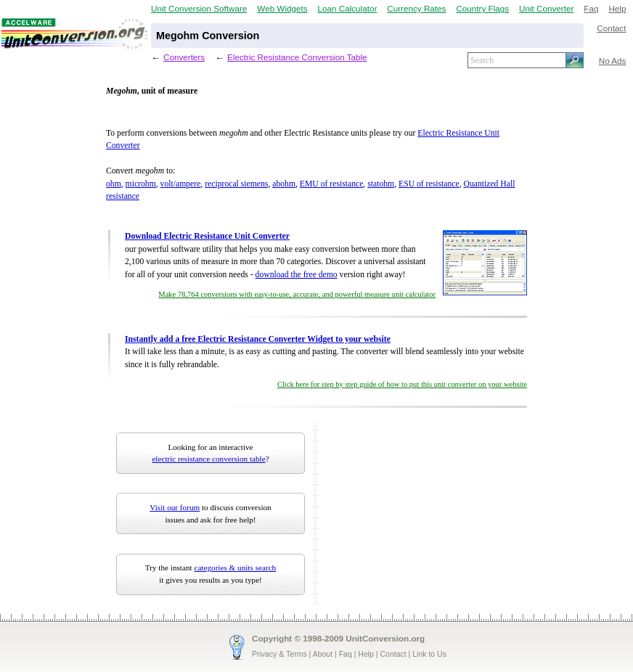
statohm (381, 184)
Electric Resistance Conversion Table (297, 57)
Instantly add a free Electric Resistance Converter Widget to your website (258, 339)
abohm (284, 184)
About (323, 654)
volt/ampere (181, 184)
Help (617, 8)
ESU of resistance (429, 184)
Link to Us (429, 654)
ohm (114, 184)
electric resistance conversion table (208, 459)
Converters (184, 57)
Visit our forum (175, 507)
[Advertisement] (413, 514)
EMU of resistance (332, 184)
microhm (141, 184)
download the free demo (297, 275)
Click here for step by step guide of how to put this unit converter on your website (402, 384)
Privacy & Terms (279, 654)
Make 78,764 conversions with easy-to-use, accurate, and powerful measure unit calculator (297, 294)
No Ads (613, 61)
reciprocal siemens (236, 184)
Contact (611, 28)
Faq (591, 8)
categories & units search (235, 567)
